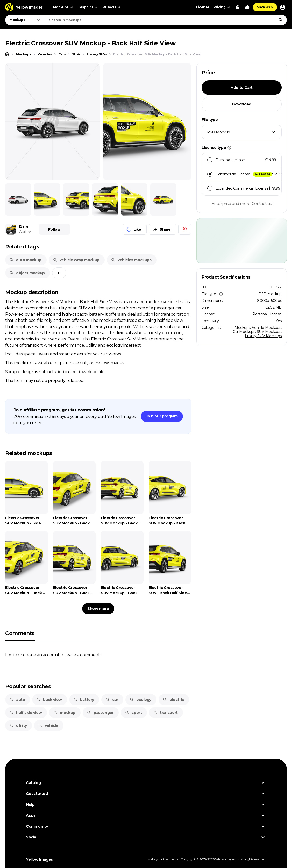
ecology (140, 700)
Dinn (24, 227)
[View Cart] (238, 7)
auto (17, 700)
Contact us (262, 204)
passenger (100, 713)
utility (18, 725)
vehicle (48, 725)
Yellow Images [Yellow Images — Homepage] (39, 859)
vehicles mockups (131, 260)
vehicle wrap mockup (76, 260)
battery (84, 700)
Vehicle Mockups (266, 328)
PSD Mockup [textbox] (219, 132)
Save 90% (265, 7)
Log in (11, 655)
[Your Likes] (247, 7)
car (112, 700)
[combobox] (166, 20)
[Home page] (7, 54)
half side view (26, 713)
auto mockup (25, 260)
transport (165, 713)
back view (49, 700)
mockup (64, 713)
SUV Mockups (269, 332)
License (203, 7)
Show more (98, 609)
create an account (41, 655)
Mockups (242, 328)
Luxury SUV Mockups (263, 336)
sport (133, 713)
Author (25, 232)
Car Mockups (244, 332)
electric (173, 700)
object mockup (27, 273)
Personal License (267, 314)
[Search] (281, 20)
